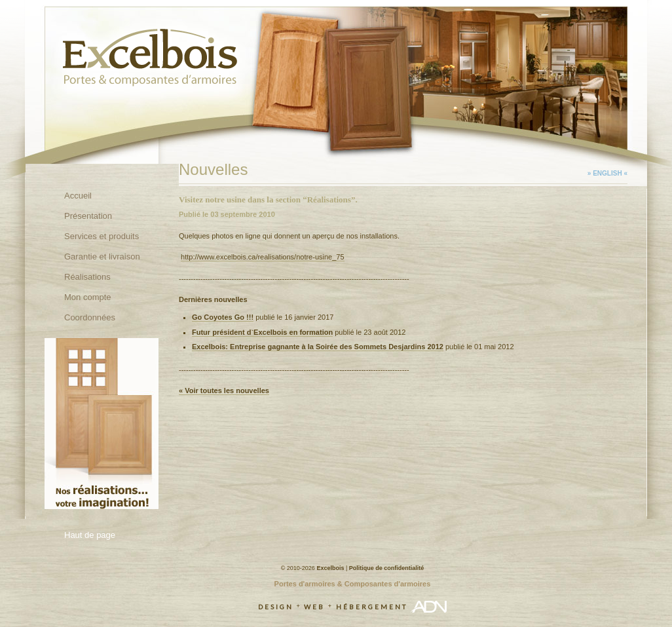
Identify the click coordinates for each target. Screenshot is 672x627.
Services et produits (102, 236)
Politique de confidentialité (387, 568)
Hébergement (372, 607)
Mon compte (88, 297)
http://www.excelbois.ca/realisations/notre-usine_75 (262, 257)
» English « (607, 173)
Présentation (88, 216)
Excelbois (330, 568)
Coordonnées (90, 317)
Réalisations (87, 277)
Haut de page (90, 535)
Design (276, 607)
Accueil (78, 196)
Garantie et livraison (102, 256)
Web (314, 607)
